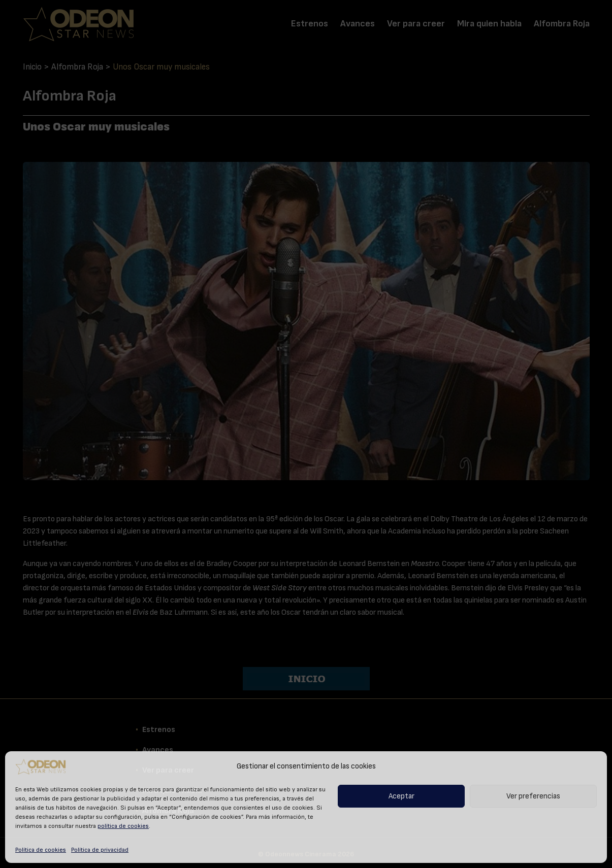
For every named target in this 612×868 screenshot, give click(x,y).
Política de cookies (41, 850)
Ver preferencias (533, 796)
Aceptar (401, 796)
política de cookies (123, 826)
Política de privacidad (100, 850)
